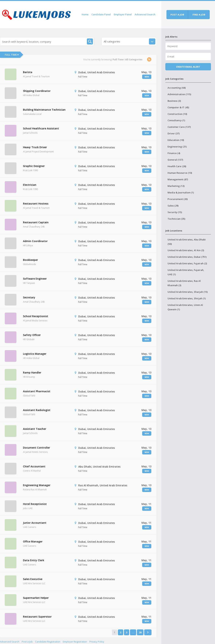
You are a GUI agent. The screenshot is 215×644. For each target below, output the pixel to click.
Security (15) (175, 212)
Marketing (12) (176, 186)
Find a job (199, 15)
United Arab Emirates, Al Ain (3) (186, 250)
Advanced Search (145, 14)
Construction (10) (177, 114)
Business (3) (174, 101)
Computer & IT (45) (178, 107)
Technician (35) (176, 219)
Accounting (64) (177, 88)
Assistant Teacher (35, 429)
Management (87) (178, 179)
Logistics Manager (35, 354)
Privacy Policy (97, 642)
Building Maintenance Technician (44, 110)
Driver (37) (174, 133)
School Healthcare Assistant (41, 128)
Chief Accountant (34, 466)
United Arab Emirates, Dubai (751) (187, 257)
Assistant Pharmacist (37, 391)
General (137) (175, 160)
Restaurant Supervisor (37, 617)
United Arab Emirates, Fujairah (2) (187, 263)
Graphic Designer (34, 166)
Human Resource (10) (180, 173)
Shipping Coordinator (37, 91)
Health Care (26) (177, 166)
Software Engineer (35, 279)
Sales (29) (173, 206)
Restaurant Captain (36, 222)
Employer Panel (123, 14)
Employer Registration (75, 642)
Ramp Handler (32, 372)
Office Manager (33, 541)
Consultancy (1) (176, 120)
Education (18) (176, 140)
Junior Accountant (35, 523)
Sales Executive (33, 579)
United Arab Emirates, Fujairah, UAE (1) (186, 272)
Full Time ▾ (12, 55)
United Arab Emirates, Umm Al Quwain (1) (185, 307)
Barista (28, 72)
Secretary (29, 297)
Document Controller (37, 448)
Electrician (30, 185)
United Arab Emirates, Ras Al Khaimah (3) (184, 283)
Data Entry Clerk (34, 560)
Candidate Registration (48, 642)
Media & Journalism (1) (181, 192)
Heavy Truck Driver (35, 147)
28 (140, 632)
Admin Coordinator (35, 241)
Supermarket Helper (36, 598)
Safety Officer (32, 335)
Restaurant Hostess (36, 204)
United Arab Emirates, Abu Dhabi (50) (187, 242)
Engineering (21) (177, 147)
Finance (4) (174, 153)
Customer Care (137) (179, 127)
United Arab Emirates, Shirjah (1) (187, 298)
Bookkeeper (30, 260)
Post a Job (27, 642)
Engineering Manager (37, 485)
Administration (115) (179, 94)
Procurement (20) (178, 199)
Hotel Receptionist (35, 504)
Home (85, 14)
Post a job (177, 15)
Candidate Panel (101, 14)
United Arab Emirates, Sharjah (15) (188, 292)
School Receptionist (36, 316)
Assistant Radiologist (37, 410)
